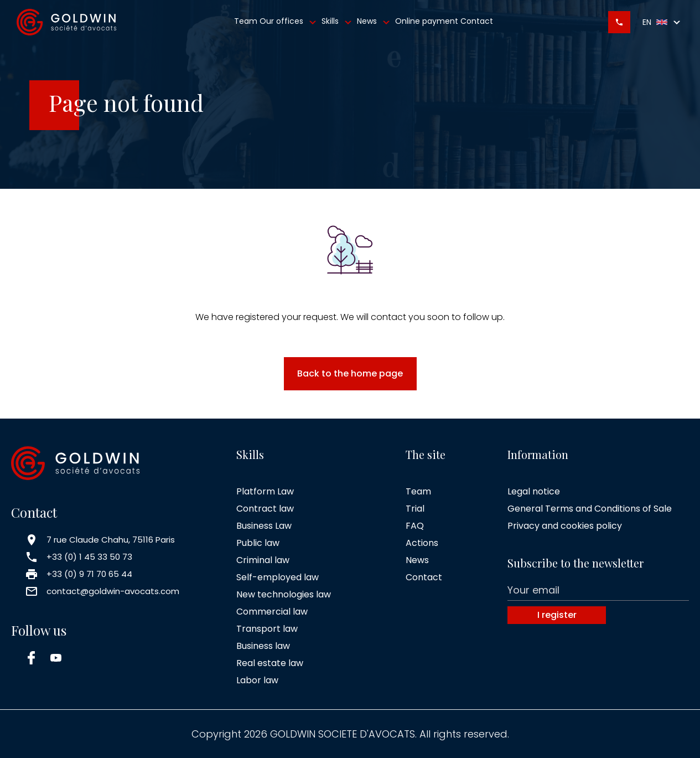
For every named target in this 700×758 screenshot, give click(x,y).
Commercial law (272, 612)
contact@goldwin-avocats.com (113, 591)
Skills (338, 22)
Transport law (267, 629)
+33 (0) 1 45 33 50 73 (89, 557)
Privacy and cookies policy (565, 526)
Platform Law (265, 491)
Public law (258, 543)
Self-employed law (278, 577)
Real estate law (270, 663)
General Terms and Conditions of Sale (590, 509)
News (375, 22)
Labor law (257, 680)
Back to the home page (350, 373)
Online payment (427, 21)
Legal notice (534, 491)
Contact (477, 21)
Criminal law (263, 560)
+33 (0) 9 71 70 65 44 (89, 574)
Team (246, 21)
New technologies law (284, 594)
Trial (415, 509)
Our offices (289, 22)
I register (557, 615)
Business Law (264, 526)
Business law (263, 646)
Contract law (265, 509)
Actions (422, 543)
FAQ (415, 526)
